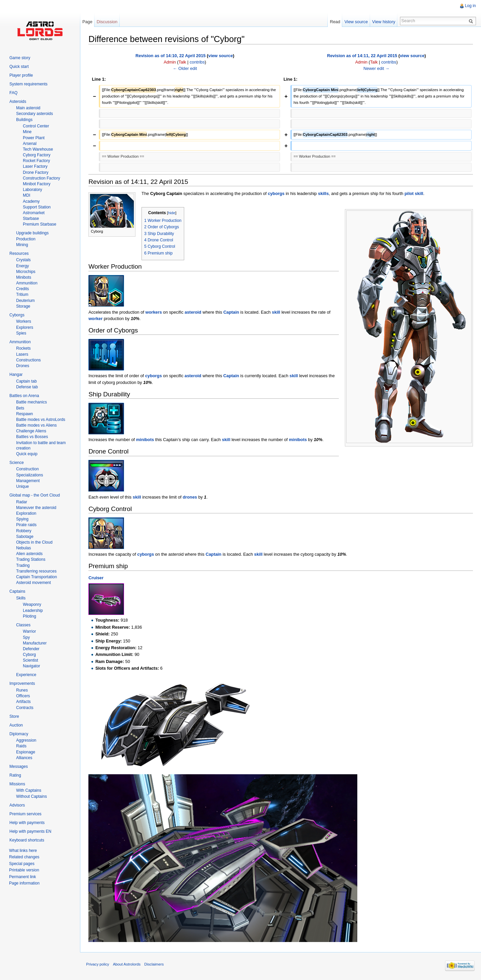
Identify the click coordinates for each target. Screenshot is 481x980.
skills (324, 193)
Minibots (24, 277)
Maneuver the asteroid (36, 508)
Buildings (24, 120)
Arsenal (30, 144)
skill (420, 193)
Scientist (30, 660)
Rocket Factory (36, 161)
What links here (23, 851)
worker (96, 318)
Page (88, 22)
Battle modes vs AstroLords (41, 420)
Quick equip (27, 454)
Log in (470, 6)
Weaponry (32, 604)
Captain (232, 312)
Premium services (25, 814)
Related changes (24, 857)
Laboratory (32, 190)
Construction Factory (42, 178)
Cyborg (29, 655)
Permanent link (23, 877)
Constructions (28, 360)
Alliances (24, 758)
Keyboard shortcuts (27, 840)
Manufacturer (35, 643)
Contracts (25, 708)
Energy (23, 266)
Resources (19, 253)
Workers (24, 321)
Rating (15, 775)
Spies (21, 333)
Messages (19, 767)
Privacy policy (99, 965)
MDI (27, 195)
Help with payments (27, 823)
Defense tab (27, 387)
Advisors (17, 805)
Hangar (16, 375)
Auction (16, 725)
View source (356, 22)
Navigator (31, 666)
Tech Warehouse (38, 149)
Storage (23, 306)
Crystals (23, 260)
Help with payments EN (30, 831)
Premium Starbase (39, 224)
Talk (183, 62)
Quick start (19, 67)
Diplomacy (19, 734)
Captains (17, 591)
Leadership (33, 611)
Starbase (31, 219)
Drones (23, 366)
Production (26, 239)
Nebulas (24, 548)
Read (335, 22)
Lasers (22, 354)
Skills (21, 598)
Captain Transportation (36, 577)
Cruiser (97, 578)
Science (17, 463)
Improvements (22, 683)
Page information (24, 883)
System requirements (28, 84)
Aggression (26, 740)
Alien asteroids (29, 554)
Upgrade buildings (32, 233)
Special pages (22, 864)
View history (383, 22)
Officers (23, 696)
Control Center (36, 126)
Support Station (37, 207)
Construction (27, 469)
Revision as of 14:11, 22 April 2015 (362, 55)
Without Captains (31, 796)
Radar (22, 502)
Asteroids (18, 102)
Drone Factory (36, 172)
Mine (27, 132)
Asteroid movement (33, 583)
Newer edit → (377, 68)
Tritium (22, 295)
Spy (26, 637)
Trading (23, 565)
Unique (23, 486)
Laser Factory (35, 166)
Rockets (23, 348)
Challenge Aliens (31, 431)
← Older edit (186, 68)
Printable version (24, 870)
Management (28, 481)
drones (190, 497)
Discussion (108, 22)
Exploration (26, 513)
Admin (170, 62)
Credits (23, 289)
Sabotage (25, 537)
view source (221, 55)
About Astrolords (128, 965)
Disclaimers (155, 965)
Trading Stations (31, 559)
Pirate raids (26, 525)
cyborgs (277, 193)
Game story (20, 58)
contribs (198, 62)
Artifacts (23, 702)
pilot (410, 193)
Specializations (30, 475)
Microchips (26, 272)
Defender (31, 649)
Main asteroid (28, 108)
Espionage (26, 752)
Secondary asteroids (34, 114)
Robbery (24, 531)
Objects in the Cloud (34, 542)
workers (154, 312)
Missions (17, 784)
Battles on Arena (24, 396)
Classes (23, 625)
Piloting (29, 616)
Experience (26, 675)
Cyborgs (17, 315)
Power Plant (34, 138)
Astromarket (34, 213)
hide (172, 212)
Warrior (29, 631)
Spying (22, 519)
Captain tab (26, 381)
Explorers (25, 327)
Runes (22, 690)
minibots (146, 439)
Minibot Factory (37, 184)
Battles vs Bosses (32, 437)
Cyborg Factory (37, 155)
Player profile (21, 75)
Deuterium (25, 301)
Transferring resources (36, 571)
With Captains (29, 790)
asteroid (194, 312)
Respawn (25, 414)
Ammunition (27, 283)
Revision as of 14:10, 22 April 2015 (171, 55)
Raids (21, 746)
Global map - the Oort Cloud (35, 495)
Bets (20, 408)
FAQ (13, 93)
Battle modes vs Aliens (36, 425)
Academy (31, 201)
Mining (22, 245)
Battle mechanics (31, 402)
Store (14, 716)
